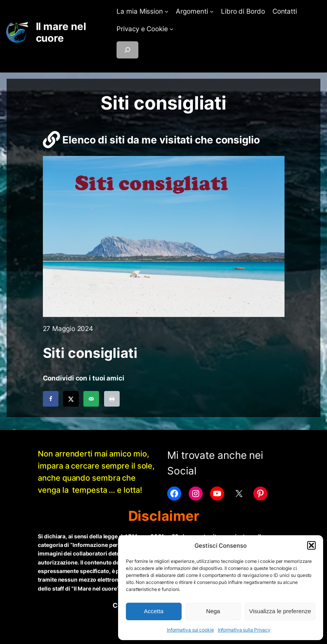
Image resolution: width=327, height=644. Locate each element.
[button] (311, 545)
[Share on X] (71, 399)
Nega (213, 611)
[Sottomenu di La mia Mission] (166, 11)
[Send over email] (91, 399)
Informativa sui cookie (190, 630)
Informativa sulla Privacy (244, 630)
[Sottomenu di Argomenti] (212, 11)
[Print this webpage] (112, 399)
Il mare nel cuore (61, 32)
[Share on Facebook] (51, 399)
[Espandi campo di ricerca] (127, 50)
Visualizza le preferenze (280, 611)
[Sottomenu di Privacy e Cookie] (171, 29)
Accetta (154, 611)
